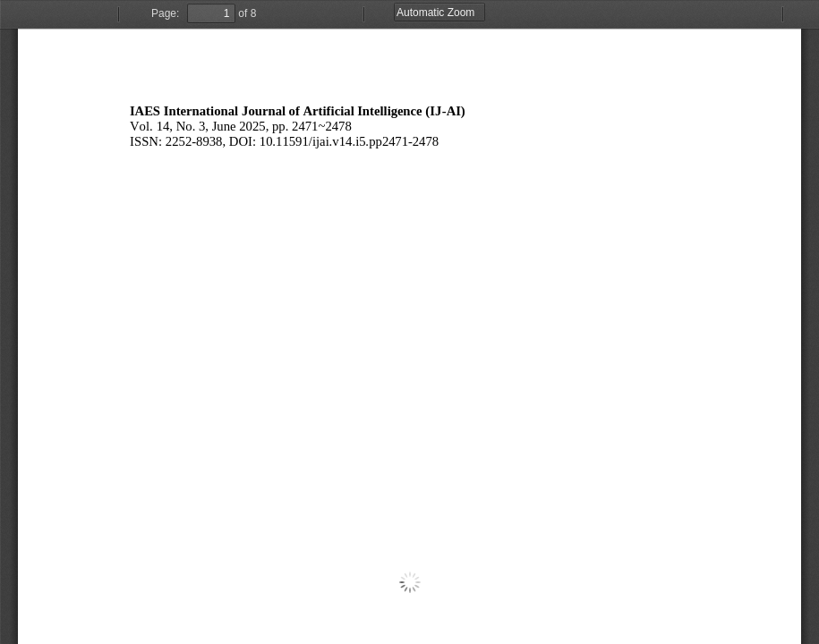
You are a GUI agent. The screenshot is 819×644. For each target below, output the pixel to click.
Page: (165, 13)
